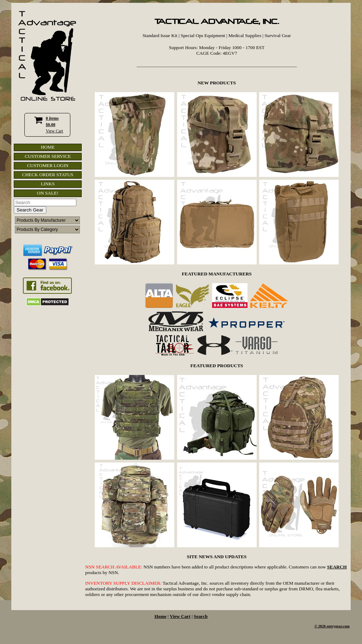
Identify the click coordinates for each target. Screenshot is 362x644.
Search (201, 616)
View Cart (55, 131)
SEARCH (337, 567)
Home (160, 616)
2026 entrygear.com (334, 626)
